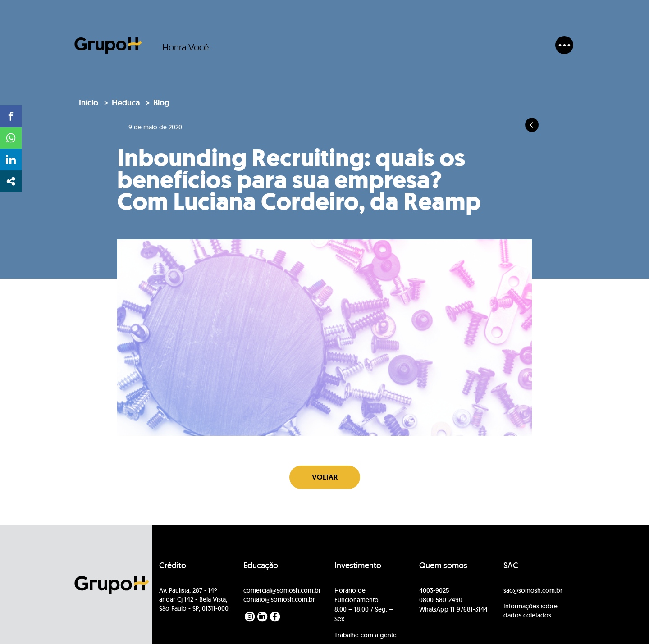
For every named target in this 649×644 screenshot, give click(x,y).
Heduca (126, 103)
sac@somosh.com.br (533, 590)
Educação (261, 566)
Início (89, 103)
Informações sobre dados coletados (530, 611)
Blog (161, 103)
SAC (511, 566)
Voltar (325, 477)
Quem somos (443, 566)
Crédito (173, 566)
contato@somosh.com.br (279, 599)
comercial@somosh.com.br (282, 590)
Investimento (358, 566)
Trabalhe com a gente (366, 635)
